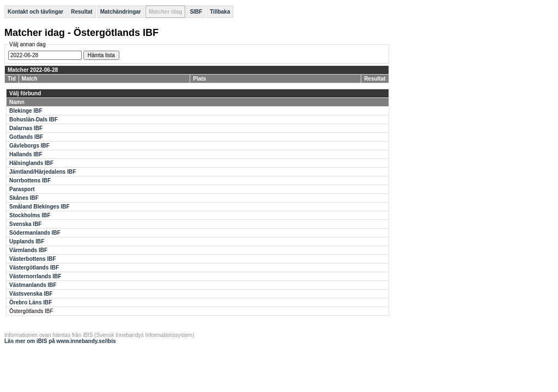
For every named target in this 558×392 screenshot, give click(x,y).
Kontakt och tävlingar (35, 12)
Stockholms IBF (30, 215)
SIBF (196, 12)
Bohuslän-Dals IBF (34, 120)
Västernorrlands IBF (35, 276)
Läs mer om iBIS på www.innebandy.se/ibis (60, 341)
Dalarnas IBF (26, 128)
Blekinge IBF (26, 111)
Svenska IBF (25, 224)
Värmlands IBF (28, 250)
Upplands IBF (27, 241)
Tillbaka (220, 12)
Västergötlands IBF (34, 268)
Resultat (81, 12)
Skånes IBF (24, 198)
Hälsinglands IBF (31, 163)
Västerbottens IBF (33, 259)
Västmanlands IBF (33, 285)
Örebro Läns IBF (31, 302)
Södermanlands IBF (35, 233)
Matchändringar (121, 12)
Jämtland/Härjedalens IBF (43, 172)
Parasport (22, 189)
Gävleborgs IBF (29, 146)
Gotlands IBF (26, 137)
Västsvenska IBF (31, 294)
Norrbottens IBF (30, 180)
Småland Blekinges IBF (40, 207)
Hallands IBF (26, 154)
